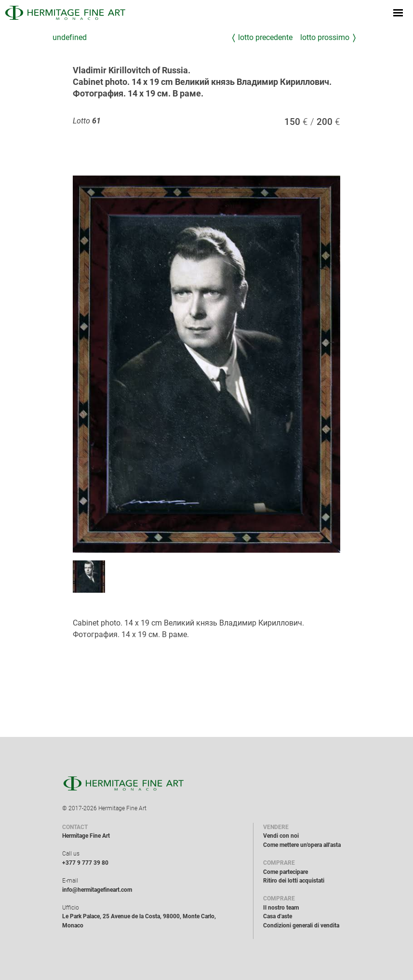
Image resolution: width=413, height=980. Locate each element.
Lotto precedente (265, 37)
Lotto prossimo (325, 37)
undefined (70, 37)
